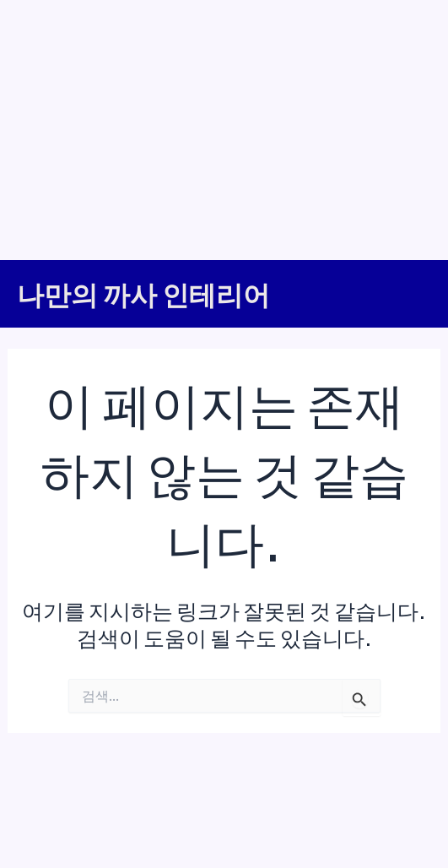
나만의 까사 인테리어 (143, 294)
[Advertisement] (224, 127)
